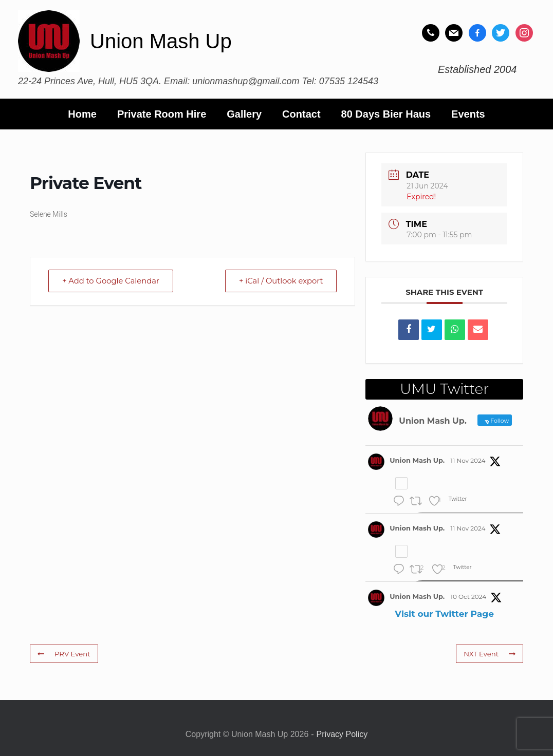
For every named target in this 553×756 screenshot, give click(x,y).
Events (468, 114)
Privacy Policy (342, 734)
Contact (301, 114)
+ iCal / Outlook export (279, 281)
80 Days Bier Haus (386, 114)
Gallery (244, 114)
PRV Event (63, 654)
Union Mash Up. (417, 460)
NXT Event (490, 654)
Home (82, 114)
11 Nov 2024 (468, 460)
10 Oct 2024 (469, 597)
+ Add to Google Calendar (113, 281)
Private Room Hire (162, 114)
